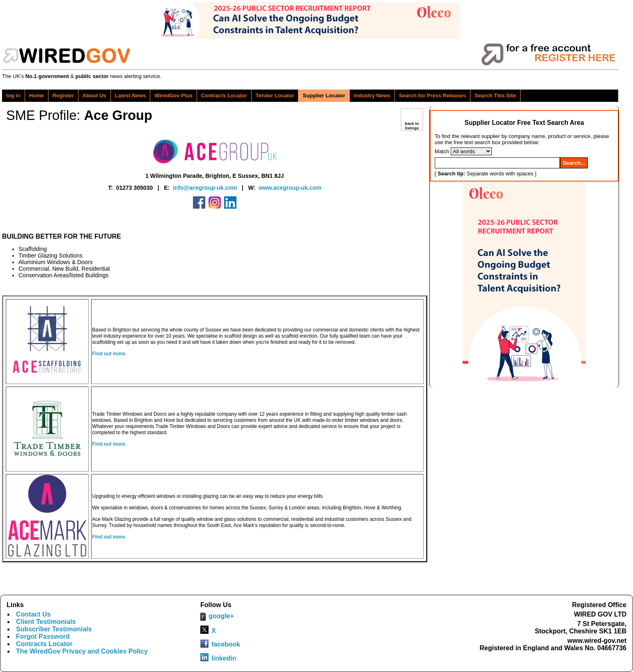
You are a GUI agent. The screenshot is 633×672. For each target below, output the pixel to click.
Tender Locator (275, 96)
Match (442, 151)
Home (37, 96)
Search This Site (495, 96)
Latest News (131, 96)
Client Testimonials (46, 622)
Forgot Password (43, 636)
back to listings (412, 126)
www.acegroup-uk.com (290, 188)
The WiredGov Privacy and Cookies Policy (82, 651)
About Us (94, 96)
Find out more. (109, 354)
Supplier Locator (324, 96)
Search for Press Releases (432, 96)
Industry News (372, 96)
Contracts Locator (224, 96)
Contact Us (33, 614)
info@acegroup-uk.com (205, 188)
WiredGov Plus (173, 96)
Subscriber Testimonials (54, 629)
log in (13, 96)
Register (63, 96)
